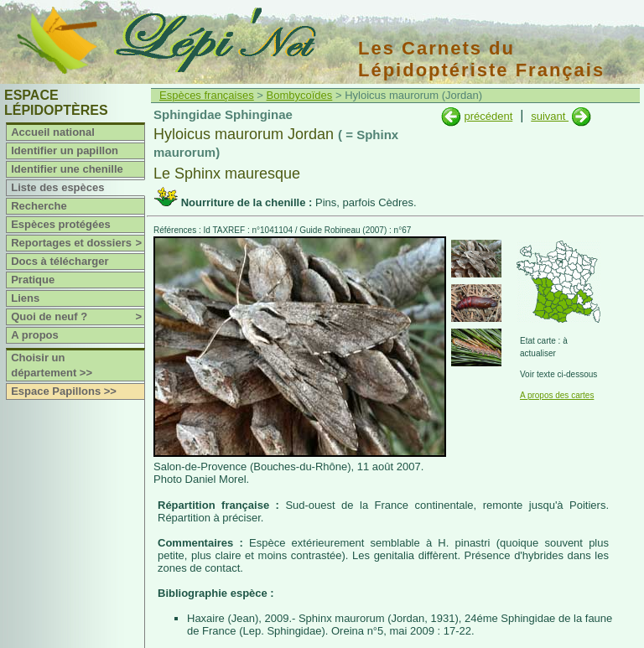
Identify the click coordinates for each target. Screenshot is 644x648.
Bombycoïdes (300, 95)
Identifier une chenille (67, 169)
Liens (25, 298)
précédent (488, 116)
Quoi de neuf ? (78, 317)
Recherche (39, 206)
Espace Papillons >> (64, 391)
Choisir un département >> (52, 365)
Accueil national (53, 132)
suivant (550, 116)
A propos (35, 335)
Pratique (33, 280)
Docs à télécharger (60, 261)
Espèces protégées (61, 224)
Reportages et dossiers (78, 243)
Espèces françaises (207, 95)
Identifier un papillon (65, 150)
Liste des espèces (57, 187)
